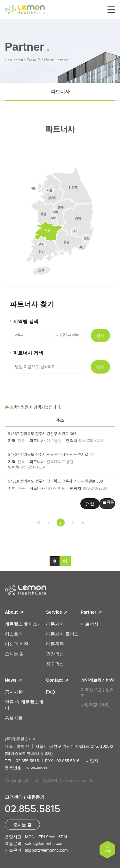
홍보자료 (14, 718)
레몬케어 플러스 (62, 634)
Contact (57, 680)
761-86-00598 (36, 768)
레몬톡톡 (55, 644)
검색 (100, 336)
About (14, 612)
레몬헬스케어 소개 (23, 624)
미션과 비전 (17, 644)
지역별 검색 (26, 321)
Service (57, 612)
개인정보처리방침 (97, 680)
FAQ (51, 692)
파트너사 (60, 92)
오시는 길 (14, 654)
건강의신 (55, 654)
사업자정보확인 (95, 705)
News (13, 680)
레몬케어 (55, 624)
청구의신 (55, 664)
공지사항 (14, 692)
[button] (55, 561)
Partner (91, 612)
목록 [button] (108, 502)
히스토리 (14, 634)
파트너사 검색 (28, 353)
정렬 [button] (90, 504)
